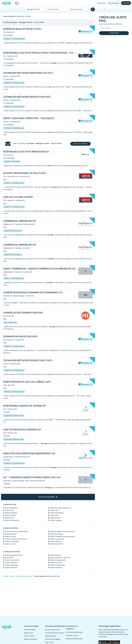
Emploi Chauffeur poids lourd (16, 539)
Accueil (6, 576)
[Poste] (36, 9)
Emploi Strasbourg (12, 520)
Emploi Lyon (54, 510)
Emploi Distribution (12, 560)
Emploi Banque (55, 555)
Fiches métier (29, 636)
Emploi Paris (9, 518)
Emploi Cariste (10, 536)
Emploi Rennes (55, 518)
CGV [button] (52, 642)
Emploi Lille (9, 510)
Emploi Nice (54, 515)
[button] (7, 627)
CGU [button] (47, 642)
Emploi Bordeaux (11, 508)
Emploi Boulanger (56, 534)
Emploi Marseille (11, 513)
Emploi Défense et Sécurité (60, 558)
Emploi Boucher (11, 534)
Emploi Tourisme (11, 567)
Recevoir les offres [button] (80, 144)
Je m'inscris (114, 33)
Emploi (12, 576)
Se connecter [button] (114, 3)
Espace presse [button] (51, 636)
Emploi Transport (56, 567)
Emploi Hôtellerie (11, 563)
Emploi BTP (9, 558)
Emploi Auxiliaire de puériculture (62, 531)
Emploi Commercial (57, 539)
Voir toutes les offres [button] (48, 497)
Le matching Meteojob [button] (74, 632)
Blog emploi (29, 633)
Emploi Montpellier (57, 513)
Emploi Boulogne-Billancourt (60, 508)
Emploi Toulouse (56, 520)
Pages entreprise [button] (31, 639)
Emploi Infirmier (56, 541)
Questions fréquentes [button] (74, 639)
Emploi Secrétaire (56, 544)
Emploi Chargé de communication (62, 536)
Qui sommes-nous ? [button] (53, 630)
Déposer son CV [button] (72, 635)
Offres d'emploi (30, 630)
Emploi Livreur (10, 544)
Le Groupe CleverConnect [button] (55, 633)
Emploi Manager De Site (24, 576)
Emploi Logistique (12, 565)
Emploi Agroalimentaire (14, 555)
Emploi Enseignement (58, 560)
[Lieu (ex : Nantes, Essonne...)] (58, 9)
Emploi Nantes (10, 515)
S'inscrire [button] (126, 3)
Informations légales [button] (53, 639)
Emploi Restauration (57, 565)
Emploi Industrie (56, 563)
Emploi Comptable (12, 541)
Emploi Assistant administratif (16, 531)
